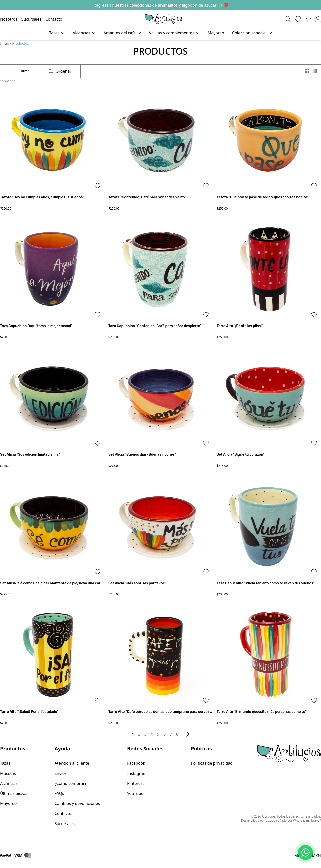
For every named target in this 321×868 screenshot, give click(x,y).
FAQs (59, 793)
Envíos (61, 773)
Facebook (136, 763)
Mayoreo (216, 33)
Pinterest (136, 783)
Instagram (137, 773)
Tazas (5, 763)
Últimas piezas (14, 793)
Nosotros (9, 19)
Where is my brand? (307, 820)
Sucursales (31, 19)
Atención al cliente (72, 763)
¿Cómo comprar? (71, 783)
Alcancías (9, 783)
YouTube (135, 793)
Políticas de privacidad (212, 763)
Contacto (54, 19)
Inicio (5, 43)
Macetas (8, 773)
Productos (21, 43)
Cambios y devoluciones (77, 803)
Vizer (269, 820)
